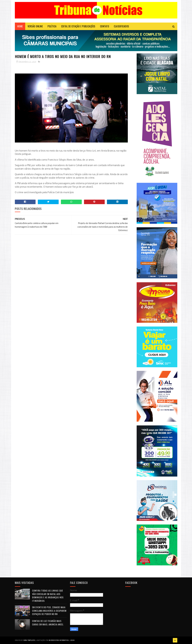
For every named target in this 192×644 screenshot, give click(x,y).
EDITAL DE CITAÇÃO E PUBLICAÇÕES (78, 26)
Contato (105, 26)
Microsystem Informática (59, 640)
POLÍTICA (52, 26)
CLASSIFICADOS (121, 26)
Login (72, 640)
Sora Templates (29, 640)
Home (20, 26)
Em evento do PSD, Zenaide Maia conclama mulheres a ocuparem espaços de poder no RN (49, 611)
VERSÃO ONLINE (35, 26)
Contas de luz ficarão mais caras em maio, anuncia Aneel (48, 623)
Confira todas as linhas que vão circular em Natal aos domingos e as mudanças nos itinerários (48, 596)
